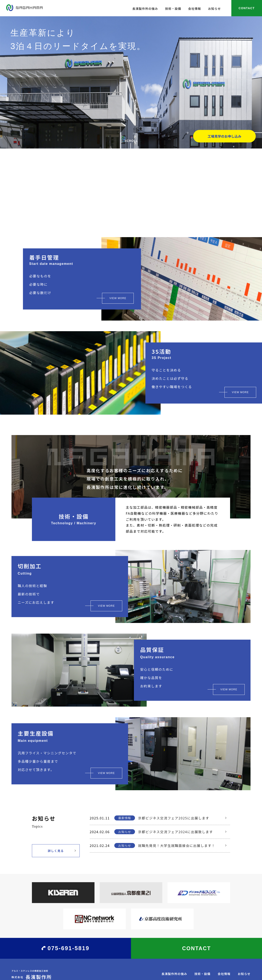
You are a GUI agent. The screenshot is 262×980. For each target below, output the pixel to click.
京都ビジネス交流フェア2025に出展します (174, 818)
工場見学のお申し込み (224, 136)
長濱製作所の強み (145, 9)
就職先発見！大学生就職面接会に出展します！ (177, 845)
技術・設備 (173, 9)
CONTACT (247, 8)
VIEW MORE (118, 298)
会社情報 (195, 9)
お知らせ (214, 9)
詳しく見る (56, 851)
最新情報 (125, 818)
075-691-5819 (69, 948)
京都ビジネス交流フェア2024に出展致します (176, 832)
